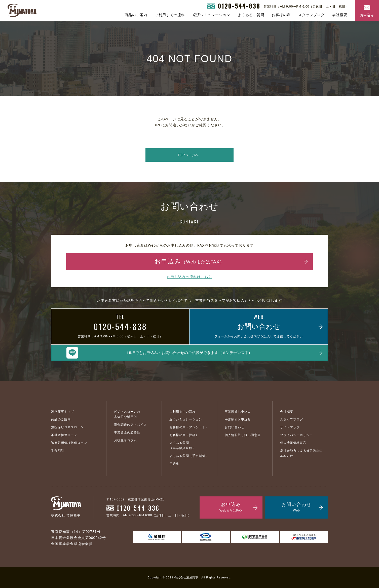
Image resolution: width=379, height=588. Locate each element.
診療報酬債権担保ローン (69, 443)
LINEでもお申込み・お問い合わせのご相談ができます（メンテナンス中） (189, 353)
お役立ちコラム (125, 440)
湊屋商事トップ (63, 412)
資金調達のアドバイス (130, 425)
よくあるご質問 (251, 15)
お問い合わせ (235, 427)
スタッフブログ (311, 15)
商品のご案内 (136, 15)
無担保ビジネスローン (67, 427)
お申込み (367, 15)
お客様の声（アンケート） (189, 427)
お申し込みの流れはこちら (189, 277)
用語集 (174, 464)
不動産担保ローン (64, 435)
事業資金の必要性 (127, 433)
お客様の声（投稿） (184, 435)
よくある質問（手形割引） (189, 456)
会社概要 (340, 15)
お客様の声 (281, 15)
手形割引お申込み (238, 419)
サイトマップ (290, 427)
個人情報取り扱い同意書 (243, 435)
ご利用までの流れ (170, 15)
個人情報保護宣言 (293, 443)
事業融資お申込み (238, 412)
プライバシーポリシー (296, 435)
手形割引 (58, 451)
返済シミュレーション (211, 15)
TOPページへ (188, 155)
